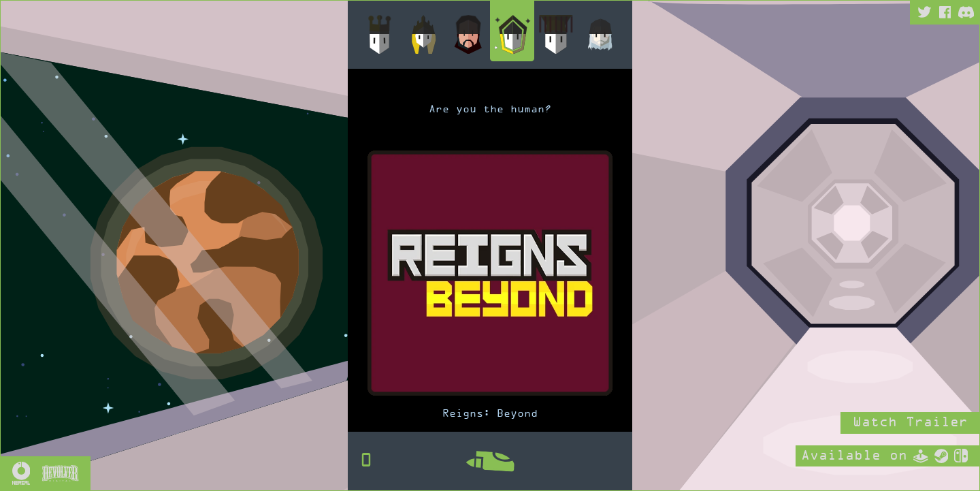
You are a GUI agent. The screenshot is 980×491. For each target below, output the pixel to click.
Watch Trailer (910, 423)
